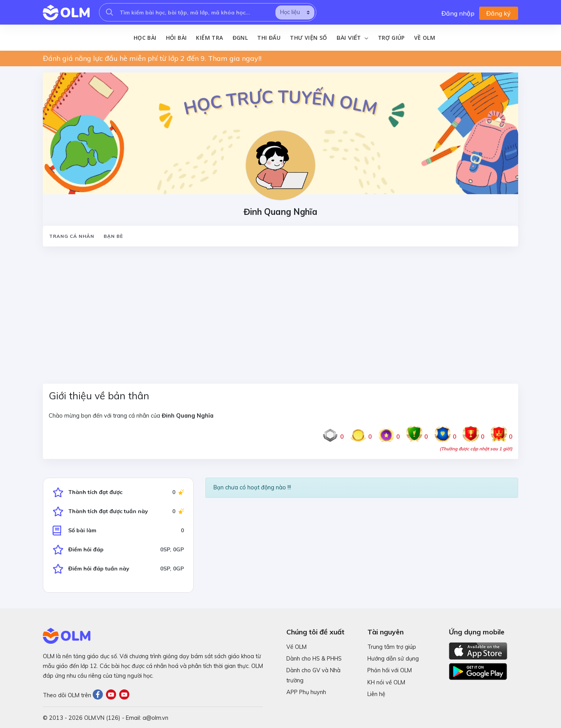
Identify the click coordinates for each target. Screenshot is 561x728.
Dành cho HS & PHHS (314, 659)
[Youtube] (113, 696)
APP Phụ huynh (306, 692)
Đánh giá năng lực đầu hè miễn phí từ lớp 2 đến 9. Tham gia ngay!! (152, 58)
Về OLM (425, 38)
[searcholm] (109, 12)
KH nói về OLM (386, 682)
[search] (295, 12)
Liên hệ (376, 694)
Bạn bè (113, 236)
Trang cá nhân (72, 236)
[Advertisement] (277, 310)
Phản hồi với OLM (390, 671)
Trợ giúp (391, 38)
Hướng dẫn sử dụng (393, 659)
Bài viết (353, 38)
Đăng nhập (458, 13)
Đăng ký (498, 13)
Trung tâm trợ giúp (392, 647)
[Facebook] (99, 696)
